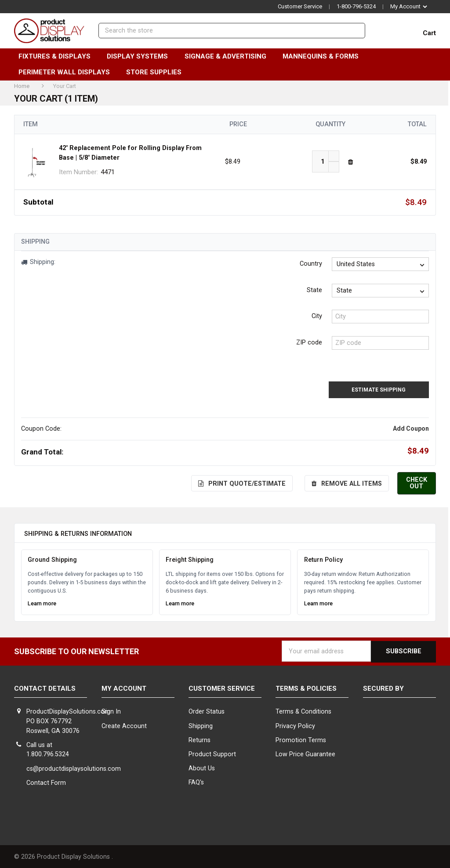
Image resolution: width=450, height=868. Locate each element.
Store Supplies (158, 72)
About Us (202, 767)
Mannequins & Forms (324, 56)
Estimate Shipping (385, 389)
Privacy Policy (295, 725)
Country (311, 264)
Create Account (124, 725)
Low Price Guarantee (305, 753)
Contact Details (45, 687)
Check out (417, 482)
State (314, 290)
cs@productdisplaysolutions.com (74, 767)
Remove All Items (348, 483)
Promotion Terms (301, 739)
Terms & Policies (306, 687)
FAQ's (196, 782)
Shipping (201, 725)
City (317, 316)
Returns (200, 739)
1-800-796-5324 (356, 6)
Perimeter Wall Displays (68, 72)
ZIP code (309, 342)
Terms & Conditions (303, 711)
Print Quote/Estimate (243, 483)
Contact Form (46, 782)
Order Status (207, 711)
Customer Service (300, 6)
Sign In (111, 711)
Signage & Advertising (229, 56)
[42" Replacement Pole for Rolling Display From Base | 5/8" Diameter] (323, 161)
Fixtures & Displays (58, 56)
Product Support (212, 753)
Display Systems (141, 56)
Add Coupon (411, 428)
